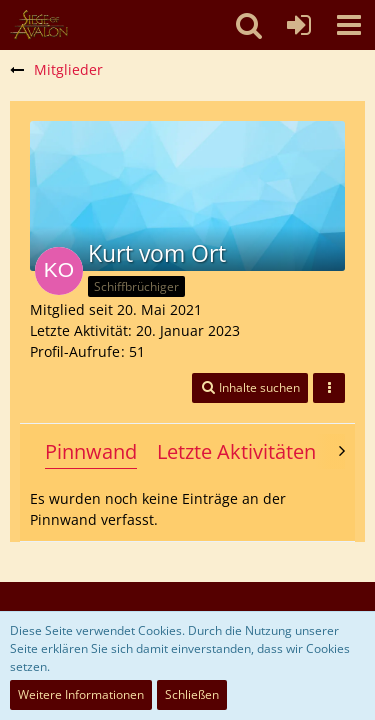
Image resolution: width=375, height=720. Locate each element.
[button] (349, 25)
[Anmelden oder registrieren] (299, 25)
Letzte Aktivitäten (236, 451)
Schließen (192, 694)
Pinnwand (91, 451)
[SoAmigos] (39, 25)
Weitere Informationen (81, 694)
